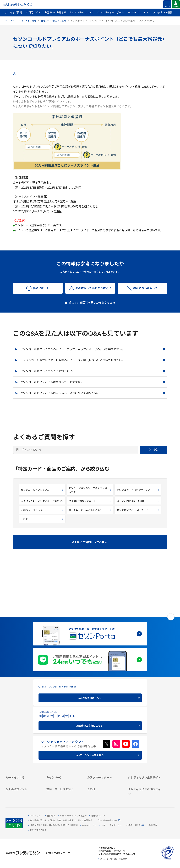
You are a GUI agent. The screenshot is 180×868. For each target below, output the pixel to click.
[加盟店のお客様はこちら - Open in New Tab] (90, 670)
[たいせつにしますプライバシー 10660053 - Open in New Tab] (167, 860)
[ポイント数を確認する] (23, 795)
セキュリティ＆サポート (111, 13)
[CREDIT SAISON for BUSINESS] (90, 642)
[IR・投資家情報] (145, 749)
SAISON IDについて (138, 13)
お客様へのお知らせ (55, 13)
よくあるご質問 (13, 13)
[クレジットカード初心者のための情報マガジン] (145, 775)
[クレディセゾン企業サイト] (145, 733)
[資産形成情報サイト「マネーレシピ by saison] (145, 782)
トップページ (10, 21)
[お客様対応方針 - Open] (134, 825)
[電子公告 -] (145, 752)
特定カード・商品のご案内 (53, 21)
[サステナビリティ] (145, 745)
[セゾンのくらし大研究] (145, 788)
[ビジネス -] (145, 741)
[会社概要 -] (145, 737)
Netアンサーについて (82, 13)
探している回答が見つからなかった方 (92, 303)
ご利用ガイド (33, 13)
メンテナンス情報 (163, 13)
